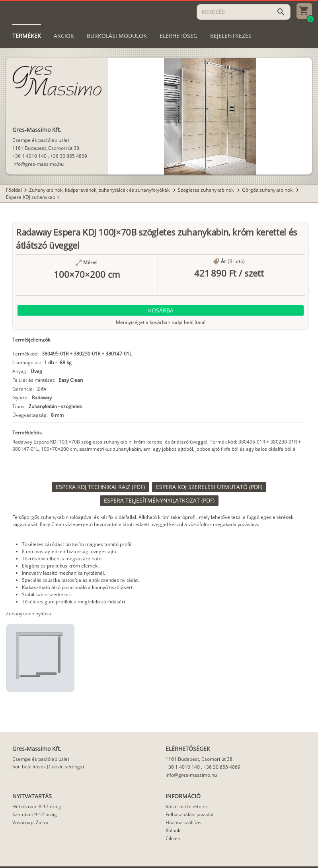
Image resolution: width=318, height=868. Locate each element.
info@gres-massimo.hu (38, 164)
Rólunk (173, 830)
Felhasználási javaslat (190, 814)
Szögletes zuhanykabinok (206, 190)
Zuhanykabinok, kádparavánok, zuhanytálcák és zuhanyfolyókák (100, 190)
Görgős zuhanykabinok (268, 190)
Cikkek (173, 838)
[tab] (27, 36)
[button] (161, 310)
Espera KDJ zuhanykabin (33, 197)
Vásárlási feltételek (187, 806)
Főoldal (14, 190)
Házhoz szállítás (183, 822)
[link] (100, 487)
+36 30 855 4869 (69, 156)
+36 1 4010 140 (29, 156)
